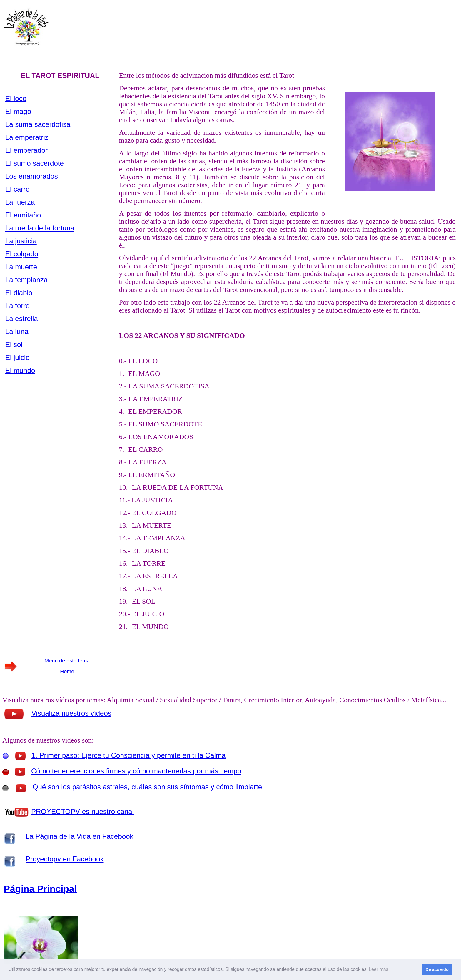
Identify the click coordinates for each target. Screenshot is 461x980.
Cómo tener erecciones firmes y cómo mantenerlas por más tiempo (136, 771)
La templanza (26, 280)
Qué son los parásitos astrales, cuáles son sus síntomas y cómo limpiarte (147, 787)
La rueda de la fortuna (40, 228)
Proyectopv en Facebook (65, 859)
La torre (17, 306)
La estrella (22, 319)
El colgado (22, 254)
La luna (17, 332)
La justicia (21, 241)
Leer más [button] (379, 969)
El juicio (17, 357)
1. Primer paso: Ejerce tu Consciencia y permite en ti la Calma (128, 755)
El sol (14, 344)
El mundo (20, 370)
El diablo (19, 293)
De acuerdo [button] (437, 969)
